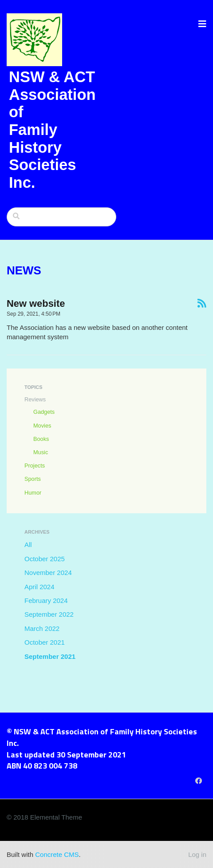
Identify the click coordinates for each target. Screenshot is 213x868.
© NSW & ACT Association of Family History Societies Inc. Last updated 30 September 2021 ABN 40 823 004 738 (102, 749)
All (28, 545)
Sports (33, 479)
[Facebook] (199, 781)
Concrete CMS (57, 854)
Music (41, 452)
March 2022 (42, 628)
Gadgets (44, 412)
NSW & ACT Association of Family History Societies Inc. (52, 130)
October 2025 (45, 559)
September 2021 (50, 656)
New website (36, 303)
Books (41, 439)
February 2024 (46, 600)
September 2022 (49, 614)
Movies (42, 426)
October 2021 (45, 642)
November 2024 (48, 573)
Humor (33, 493)
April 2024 (39, 587)
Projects (35, 466)
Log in (197, 854)
